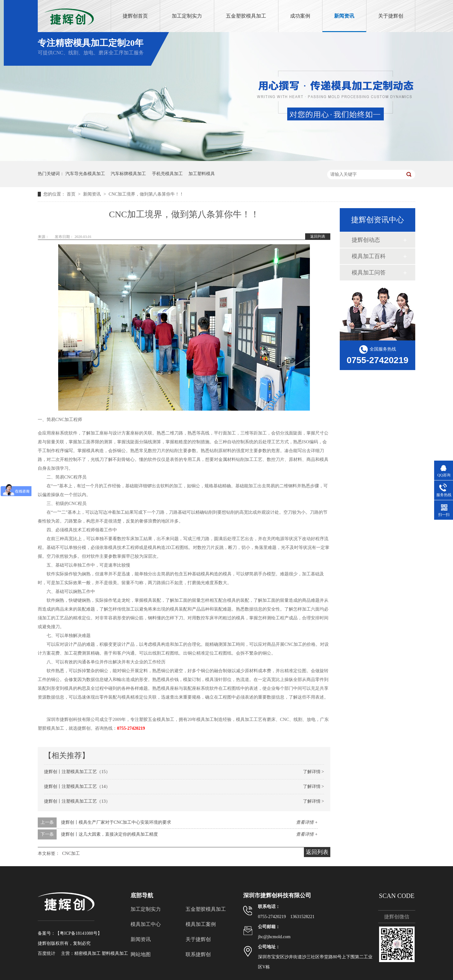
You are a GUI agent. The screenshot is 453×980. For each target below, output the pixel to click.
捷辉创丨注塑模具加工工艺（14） (77, 786)
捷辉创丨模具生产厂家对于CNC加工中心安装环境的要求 (116, 822)
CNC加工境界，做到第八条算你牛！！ (146, 194)
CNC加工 (71, 853)
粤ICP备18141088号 (79, 933)
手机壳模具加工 (167, 174)
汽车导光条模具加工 (85, 174)
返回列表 (318, 236)
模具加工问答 (369, 273)
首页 (72, 194)
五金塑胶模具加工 (246, 16)
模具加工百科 (369, 256)
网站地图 (141, 954)
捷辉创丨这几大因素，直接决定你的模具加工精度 (109, 834)
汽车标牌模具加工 (128, 174)
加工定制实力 (187, 16)
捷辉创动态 (366, 240)
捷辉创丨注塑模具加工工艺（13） (77, 801)
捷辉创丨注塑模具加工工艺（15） (77, 772)
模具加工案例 (201, 924)
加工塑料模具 (202, 174)
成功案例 (300, 16)
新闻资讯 (344, 16)
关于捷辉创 (391, 16)
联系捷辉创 (198, 954)
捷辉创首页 (135, 16)
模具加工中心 (146, 924)
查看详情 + (307, 822)
